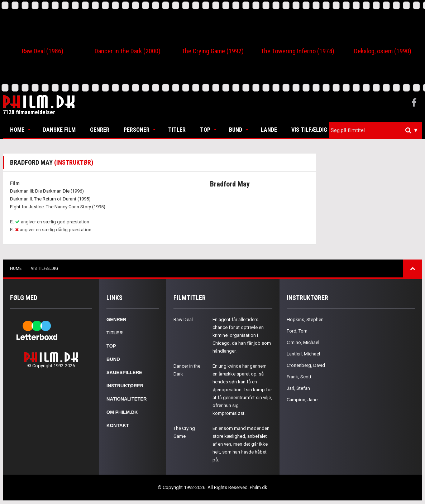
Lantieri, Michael (303, 354)
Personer (137, 130)
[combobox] (376, 130)
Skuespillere (124, 372)
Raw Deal (183, 319)
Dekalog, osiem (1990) (383, 51)
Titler (177, 130)
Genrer (100, 130)
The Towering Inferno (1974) (298, 51)
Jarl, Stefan (298, 388)
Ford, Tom (297, 331)
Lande (269, 130)
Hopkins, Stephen (305, 319)
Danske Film (59, 130)
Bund (236, 130)
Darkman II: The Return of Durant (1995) (50, 199)
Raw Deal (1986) (43, 51)
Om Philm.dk (122, 412)
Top (205, 130)
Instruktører (125, 386)
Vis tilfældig (309, 130)
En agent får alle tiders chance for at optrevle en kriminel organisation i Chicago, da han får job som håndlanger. (242, 335)
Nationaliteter (126, 399)
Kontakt (118, 425)
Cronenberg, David (306, 365)
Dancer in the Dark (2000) (128, 51)
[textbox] (377, 130)
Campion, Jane (302, 400)
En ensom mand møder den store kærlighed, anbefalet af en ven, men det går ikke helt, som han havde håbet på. (241, 444)
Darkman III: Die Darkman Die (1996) (47, 191)
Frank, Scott (299, 377)
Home (17, 130)
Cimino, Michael (303, 342)
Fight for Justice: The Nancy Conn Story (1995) (58, 207)
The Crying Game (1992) (213, 51)
